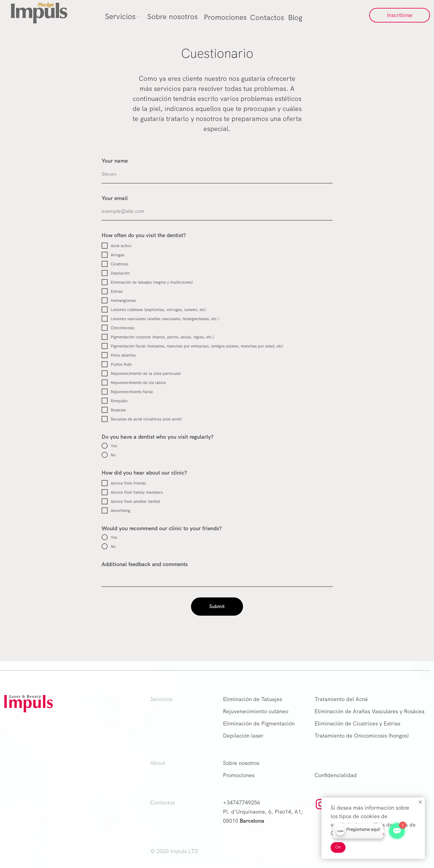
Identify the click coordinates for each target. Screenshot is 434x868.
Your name (115, 161)
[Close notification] (420, 802)
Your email (115, 198)
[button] (400, 15)
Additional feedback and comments (145, 564)
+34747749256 (241, 802)
